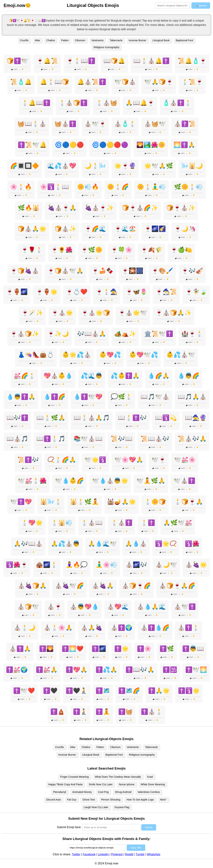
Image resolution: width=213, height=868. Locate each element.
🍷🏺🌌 (17, 292)
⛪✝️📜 (185, 124)
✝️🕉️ (170, 670)
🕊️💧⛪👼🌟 (110, 481)
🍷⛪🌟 (62, 313)
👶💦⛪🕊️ (181, 355)
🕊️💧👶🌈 (69, 481)
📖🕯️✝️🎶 (132, 418)
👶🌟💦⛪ (77, 355)
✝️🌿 (167, 649)
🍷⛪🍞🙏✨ (174, 313)
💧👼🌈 (189, 376)
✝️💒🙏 (47, 670)
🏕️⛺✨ (125, 334)
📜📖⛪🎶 (155, 439)
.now (14, 5)
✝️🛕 (58, 712)
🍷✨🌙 (58, 334)
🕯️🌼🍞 (155, 502)
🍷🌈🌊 (95, 229)
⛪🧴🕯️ (125, 124)
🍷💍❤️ (77, 292)
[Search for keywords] (172, 6)
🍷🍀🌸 (122, 250)
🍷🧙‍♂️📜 (166, 292)
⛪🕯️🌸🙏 (58, 628)
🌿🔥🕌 (29, 208)
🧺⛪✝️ (65, 124)
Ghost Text (89, 800)
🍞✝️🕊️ (17, 61)
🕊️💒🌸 (185, 460)
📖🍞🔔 (114, 61)
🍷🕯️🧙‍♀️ (106, 292)
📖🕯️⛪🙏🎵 (92, 418)
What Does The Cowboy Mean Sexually (118, 777)
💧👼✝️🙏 (21, 397)
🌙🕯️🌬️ (95, 166)
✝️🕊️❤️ (24, 691)
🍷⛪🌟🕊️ (133, 313)
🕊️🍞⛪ (125, 82)
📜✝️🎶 (28, 460)
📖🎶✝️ (17, 418)
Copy (14, 69)
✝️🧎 (80, 712)
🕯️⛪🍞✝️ (73, 103)
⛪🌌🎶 (136, 565)
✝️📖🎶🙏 (140, 670)
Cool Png (103, 792)
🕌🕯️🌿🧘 (84, 502)
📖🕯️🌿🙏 (51, 418)
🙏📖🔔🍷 (140, 103)
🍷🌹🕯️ (32, 250)
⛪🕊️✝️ (185, 607)
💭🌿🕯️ (122, 397)
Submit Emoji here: (69, 827)
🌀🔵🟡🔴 (69, 145)
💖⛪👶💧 (58, 376)
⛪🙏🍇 (92, 628)
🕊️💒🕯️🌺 (32, 481)
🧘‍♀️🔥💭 (77, 565)
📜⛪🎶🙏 (192, 439)
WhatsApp (154, 854)
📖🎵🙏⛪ (192, 397)
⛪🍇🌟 (196, 565)
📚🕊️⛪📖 (88, 439)
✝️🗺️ (103, 691)
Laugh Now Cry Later (96, 807)
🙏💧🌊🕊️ (103, 544)
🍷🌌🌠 (155, 229)
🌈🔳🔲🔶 (25, 166)
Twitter (76, 854)
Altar (37, 40)
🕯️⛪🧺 (106, 103)
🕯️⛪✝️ (122, 523)
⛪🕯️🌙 (25, 628)
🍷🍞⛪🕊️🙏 (65, 271)
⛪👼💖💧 (84, 607)
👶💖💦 (110, 355)
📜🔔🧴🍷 (192, 61)
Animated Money (82, 792)
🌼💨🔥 (88, 187)
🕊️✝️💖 (21, 502)
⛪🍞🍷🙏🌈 (177, 586)
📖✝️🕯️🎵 (51, 439)
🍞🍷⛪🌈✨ (140, 208)
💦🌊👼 (92, 376)
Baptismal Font (184, 40)
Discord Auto (54, 800)
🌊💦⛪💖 (62, 166)
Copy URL (136, 848)
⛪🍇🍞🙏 (32, 586)
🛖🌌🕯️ (47, 565)
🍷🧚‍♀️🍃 (196, 292)
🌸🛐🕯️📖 (55, 187)
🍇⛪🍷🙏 (62, 208)
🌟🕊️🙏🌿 (159, 166)
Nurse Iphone (127, 784)
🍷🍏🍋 (181, 250)
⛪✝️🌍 (122, 628)
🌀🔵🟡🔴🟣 (110, 145)
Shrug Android (123, 792)
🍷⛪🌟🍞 (96, 313)
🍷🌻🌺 (62, 250)
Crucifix (24, 40)
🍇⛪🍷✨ (99, 208)
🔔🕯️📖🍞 (55, 82)
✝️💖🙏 (77, 670)
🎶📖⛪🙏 (92, 334)
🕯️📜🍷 (192, 82)
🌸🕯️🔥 (21, 187)
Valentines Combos (149, 792)
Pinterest (117, 854)
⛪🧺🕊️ (155, 124)
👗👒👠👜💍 (36, 355)
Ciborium (80, 40)
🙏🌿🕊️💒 (178, 523)
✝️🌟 (122, 649)
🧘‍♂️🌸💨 (106, 565)
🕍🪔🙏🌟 (122, 502)
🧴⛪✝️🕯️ (177, 103)
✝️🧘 (103, 712)
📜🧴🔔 (21, 82)
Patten (65, 40)
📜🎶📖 (122, 439)
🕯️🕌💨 (62, 523)
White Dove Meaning (153, 784)
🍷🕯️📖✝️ (81, 61)
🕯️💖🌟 (32, 523)
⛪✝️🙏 (20, 649)
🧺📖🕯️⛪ (32, 124)
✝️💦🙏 (106, 670)
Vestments (98, 40)
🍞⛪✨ (65, 229)
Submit (149, 827)
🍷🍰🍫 (103, 271)
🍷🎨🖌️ (162, 271)
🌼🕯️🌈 (118, 187)
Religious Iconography (106, 47)
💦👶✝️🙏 (125, 376)
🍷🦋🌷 (136, 292)
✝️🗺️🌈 (129, 691)
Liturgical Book (161, 40)
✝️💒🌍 (17, 670)
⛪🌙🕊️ (166, 565)
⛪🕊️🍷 (95, 124)
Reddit (129, 854)
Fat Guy (72, 800)
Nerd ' (163, 800)
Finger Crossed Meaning (74, 777)
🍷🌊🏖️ (125, 229)
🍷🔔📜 (47, 61)
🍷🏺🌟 (47, 292)
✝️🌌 (99, 649)
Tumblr (140, 854)
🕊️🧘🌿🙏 (151, 481)
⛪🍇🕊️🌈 (69, 586)
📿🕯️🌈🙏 (62, 460)
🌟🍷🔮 (125, 166)
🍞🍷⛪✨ (181, 208)
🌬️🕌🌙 (192, 166)
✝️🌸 (144, 649)
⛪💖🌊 (118, 607)
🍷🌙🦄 (185, 229)
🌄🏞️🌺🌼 (151, 145)
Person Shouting (111, 800)
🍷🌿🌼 (92, 250)
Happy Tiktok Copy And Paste (65, 784)
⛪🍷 (55, 607)
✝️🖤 (50, 691)
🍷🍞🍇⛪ (25, 271)
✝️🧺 (126, 712)
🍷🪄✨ (32, 313)
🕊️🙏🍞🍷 (159, 82)
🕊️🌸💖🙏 (129, 460)
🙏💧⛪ (136, 544)
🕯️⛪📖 (92, 523)
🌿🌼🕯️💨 (189, 187)
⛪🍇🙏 (103, 586)
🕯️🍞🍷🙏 (189, 502)
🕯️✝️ (148, 523)
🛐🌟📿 (166, 544)
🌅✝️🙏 (184, 145)
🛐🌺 (192, 544)
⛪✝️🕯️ (189, 628)
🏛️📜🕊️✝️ (159, 334)
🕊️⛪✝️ (184, 481)
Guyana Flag (122, 807)
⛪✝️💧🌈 (155, 628)
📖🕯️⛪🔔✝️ (151, 61)
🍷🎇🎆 (132, 271)
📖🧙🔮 (196, 418)
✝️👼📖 (193, 649)
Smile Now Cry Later (101, 784)
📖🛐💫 (166, 418)
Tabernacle (116, 40)
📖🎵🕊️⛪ (155, 397)
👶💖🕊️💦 (144, 355)
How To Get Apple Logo (140, 800)
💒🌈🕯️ (25, 376)
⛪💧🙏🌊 (151, 607)
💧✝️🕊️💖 (88, 397)
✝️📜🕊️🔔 (32, 145)
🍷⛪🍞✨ (25, 334)
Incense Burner (137, 40)
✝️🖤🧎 (77, 691)
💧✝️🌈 (55, 397)
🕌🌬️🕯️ (51, 502)
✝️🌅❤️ (73, 649)
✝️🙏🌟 (159, 691)
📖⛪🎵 (17, 439)
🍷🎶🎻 (192, 271)
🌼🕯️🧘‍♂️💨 (151, 187)
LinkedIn (103, 854)
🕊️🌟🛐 (95, 460)
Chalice (51, 40)
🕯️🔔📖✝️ (36, 103)
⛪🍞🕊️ (28, 607)
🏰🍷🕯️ (192, 334)
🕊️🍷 (159, 460)
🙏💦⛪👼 (65, 544)
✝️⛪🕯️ (152, 712)
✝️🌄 (46, 649)
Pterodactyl (60, 792)
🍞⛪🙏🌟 (32, 229)
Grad (150, 777)
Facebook (89, 854)
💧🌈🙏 (159, 376)
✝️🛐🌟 (189, 691)
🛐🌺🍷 (17, 565)
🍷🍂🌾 (151, 250)
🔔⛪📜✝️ (92, 82)
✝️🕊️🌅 (196, 670)
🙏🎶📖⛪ (28, 544)
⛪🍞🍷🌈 (136, 586)
